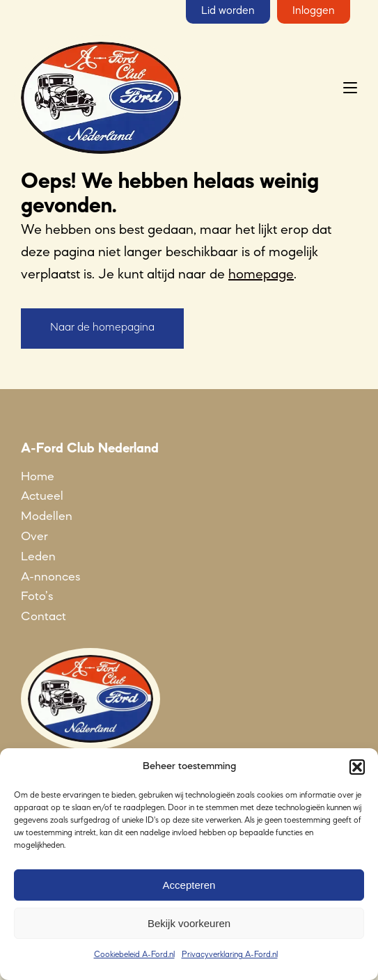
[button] (357, 767)
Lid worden (228, 11)
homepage (261, 275)
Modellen (47, 516)
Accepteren (189, 885)
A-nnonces (50, 577)
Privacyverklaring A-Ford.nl (230, 955)
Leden (38, 557)
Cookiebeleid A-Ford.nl (134, 955)
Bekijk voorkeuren (189, 923)
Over (34, 537)
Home (38, 477)
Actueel (42, 496)
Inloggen (314, 11)
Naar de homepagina (102, 328)
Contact (44, 617)
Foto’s (37, 596)
